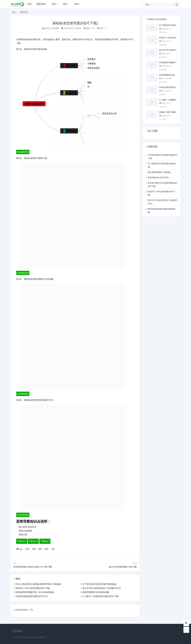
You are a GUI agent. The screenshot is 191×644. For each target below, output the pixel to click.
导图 (34, 549)
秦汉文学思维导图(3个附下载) (123, 567)
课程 (40, 549)
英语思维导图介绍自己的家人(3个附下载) (33, 567)
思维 (46, 549)
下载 (53, 549)
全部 (76, 4)
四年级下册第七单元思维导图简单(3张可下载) (162, 185)
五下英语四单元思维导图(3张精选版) (162, 165)
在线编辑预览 (23, 152)
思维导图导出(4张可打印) (158, 177)
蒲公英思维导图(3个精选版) (159, 172)
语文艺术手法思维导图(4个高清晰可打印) (162, 202)
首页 (30, 4)
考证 (65, 4)
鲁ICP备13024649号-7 (38, 637)
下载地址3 (45, 541)
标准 (27, 549)
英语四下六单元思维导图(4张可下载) (162, 193)
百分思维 (26, 637)
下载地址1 (22, 541)
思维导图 (41, 4)
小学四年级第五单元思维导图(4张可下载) (162, 157)
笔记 (54, 4)
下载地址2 (33, 541)
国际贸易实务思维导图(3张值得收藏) (162, 211)
